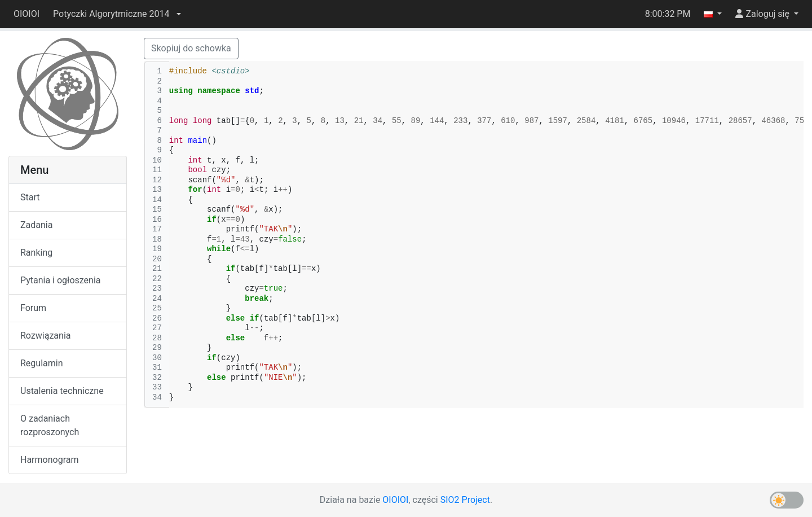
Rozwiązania (45, 336)
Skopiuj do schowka (191, 48)
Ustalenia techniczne (62, 391)
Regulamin (42, 363)
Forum (33, 308)
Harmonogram (49, 460)
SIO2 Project (465, 500)
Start (30, 197)
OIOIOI (27, 14)
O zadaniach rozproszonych (50, 425)
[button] (117, 14)
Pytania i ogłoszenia (61, 280)
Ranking (36, 253)
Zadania (36, 225)
